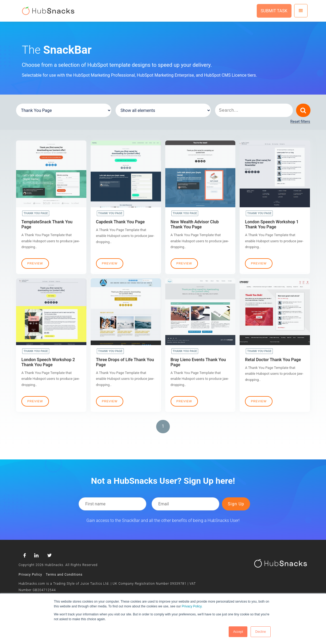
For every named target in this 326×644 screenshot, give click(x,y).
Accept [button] (238, 632)
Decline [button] (260, 632)
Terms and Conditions (64, 575)
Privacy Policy (30, 575)
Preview (35, 263)
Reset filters (300, 122)
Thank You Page (36, 213)
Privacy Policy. (192, 606)
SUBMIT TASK (274, 11)
